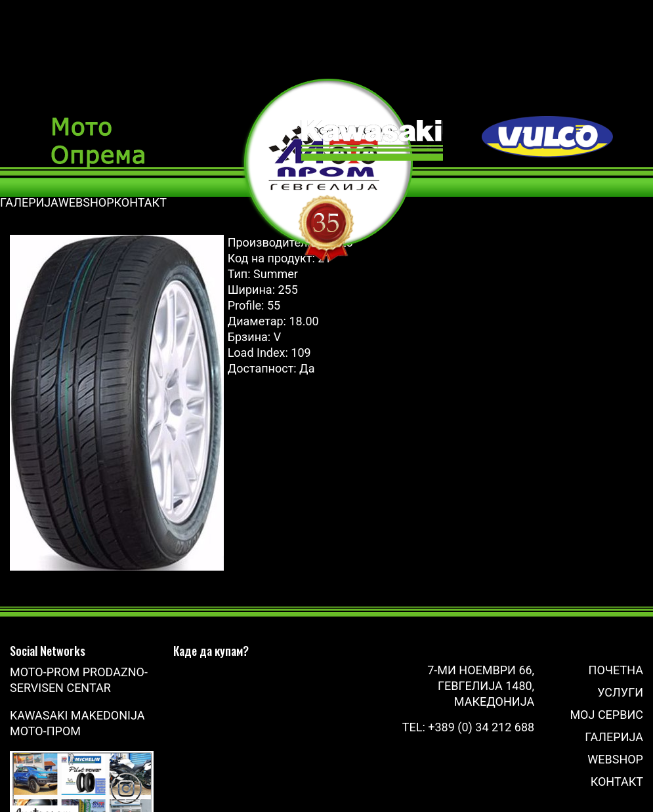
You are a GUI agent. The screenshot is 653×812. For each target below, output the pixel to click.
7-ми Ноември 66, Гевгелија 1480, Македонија (481, 686)
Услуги (620, 692)
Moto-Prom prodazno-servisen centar (79, 680)
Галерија (614, 737)
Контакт (617, 782)
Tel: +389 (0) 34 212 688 (468, 727)
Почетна (616, 670)
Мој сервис (606, 715)
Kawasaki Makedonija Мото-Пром (77, 723)
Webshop (615, 759)
